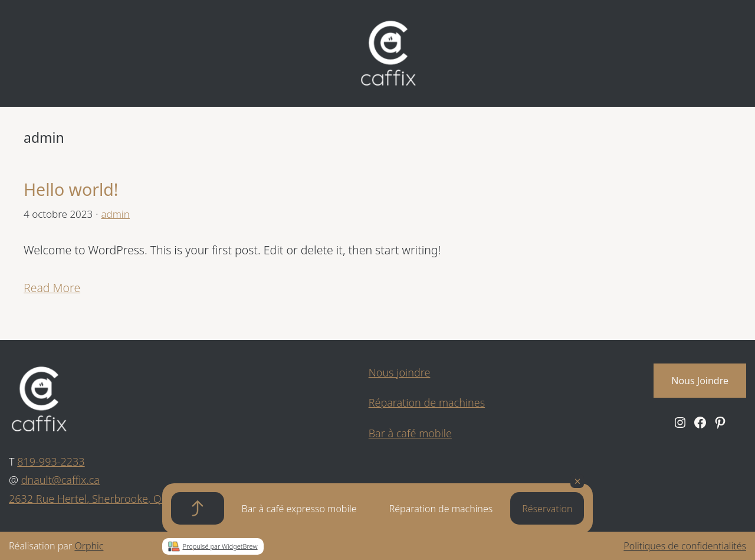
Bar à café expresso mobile (299, 509)
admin (115, 214)
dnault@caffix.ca (60, 480)
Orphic (89, 546)
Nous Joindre (700, 381)
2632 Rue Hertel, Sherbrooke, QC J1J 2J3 (104, 499)
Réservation (547, 509)
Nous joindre (400, 372)
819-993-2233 (51, 461)
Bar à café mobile (410, 433)
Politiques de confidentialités (685, 546)
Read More (52, 288)
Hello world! (71, 190)
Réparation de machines (441, 509)
